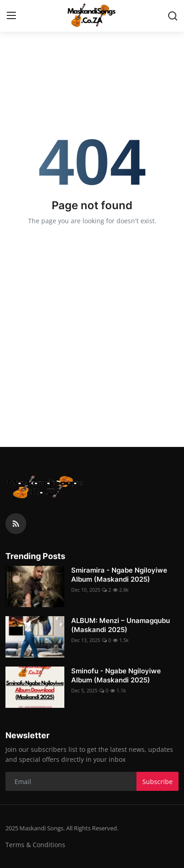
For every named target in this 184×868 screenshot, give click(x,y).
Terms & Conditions (35, 845)
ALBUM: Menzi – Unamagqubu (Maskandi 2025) (121, 625)
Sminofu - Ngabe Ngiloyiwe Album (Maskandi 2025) (116, 675)
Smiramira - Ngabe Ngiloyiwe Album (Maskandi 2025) (119, 575)
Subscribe (157, 782)
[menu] (11, 16)
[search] (173, 16)
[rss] (16, 524)
